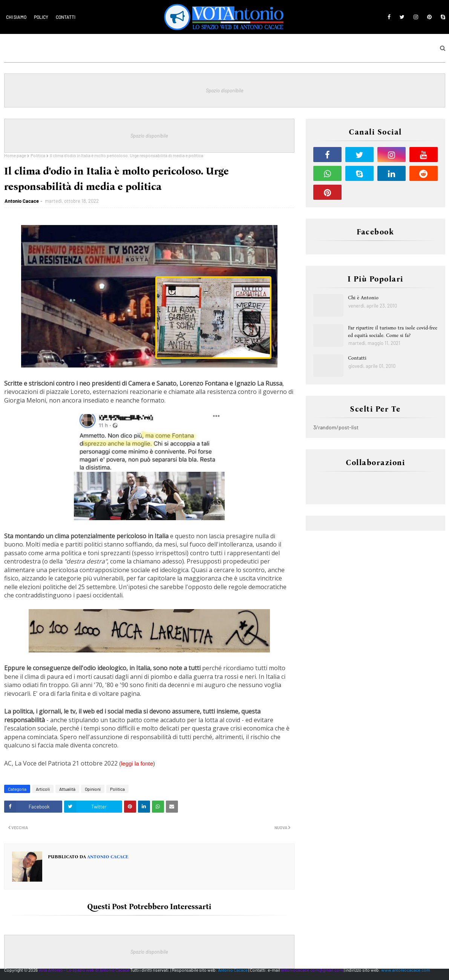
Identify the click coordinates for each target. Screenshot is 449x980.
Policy (41, 17)
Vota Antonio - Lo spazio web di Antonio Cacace (84, 970)
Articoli (43, 789)
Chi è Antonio (363, 298)
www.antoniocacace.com (406, 970)
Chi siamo (16, 17)
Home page (15, 155)
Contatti (66, 17)
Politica (38, 155)
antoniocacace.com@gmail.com (312, 970)
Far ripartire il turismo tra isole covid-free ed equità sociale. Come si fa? (393, 332)
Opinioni (93, 789)
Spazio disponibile (225, 90)
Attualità (67, 789)
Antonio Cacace (22, 201)
